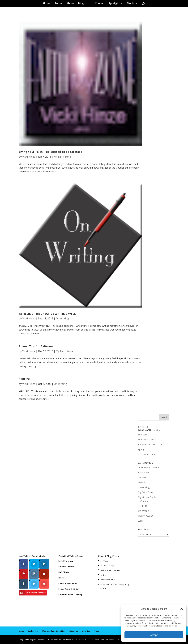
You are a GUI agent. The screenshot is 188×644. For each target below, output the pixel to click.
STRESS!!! (25, 379)
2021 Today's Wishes (149, 467)
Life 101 (145, 506)
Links (21, 631)
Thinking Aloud (146, 516)
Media (130, 4)
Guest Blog (144, 487)
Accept (154, 635)
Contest (142, 477)
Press (96, 631)
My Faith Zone (62, 157)
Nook (67, 572)
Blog (82, 4)
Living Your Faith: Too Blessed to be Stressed (51, 152)
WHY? (141, 521)
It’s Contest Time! (147, 454)
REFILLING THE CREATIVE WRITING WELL (47, 314)
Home (48, 4)
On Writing (62, 318)
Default (142, 482)
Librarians (73, 631)
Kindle (71, 566)
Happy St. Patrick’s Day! (150, 445)
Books (60, 4)
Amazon (62, 566)
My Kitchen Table (147, 497)
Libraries (86, 631)
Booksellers (33, 631)
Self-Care (143, 435)
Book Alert (143, 472)
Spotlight (113, 4)
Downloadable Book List (53, 631)
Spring (141, 449)
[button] (182, 609)
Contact (99, 4)
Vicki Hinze (29, 157)
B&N (60, 572)
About (71, 4)
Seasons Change (147, 440)
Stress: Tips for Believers (36, 346)
